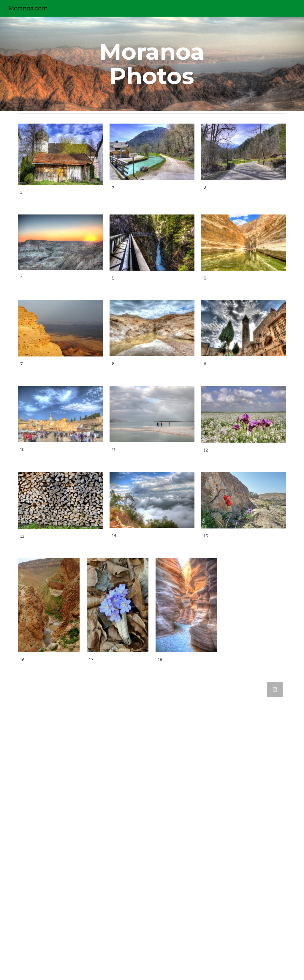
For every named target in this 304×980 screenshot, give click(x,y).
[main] (152, 64)
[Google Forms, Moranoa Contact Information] (152, 827)
